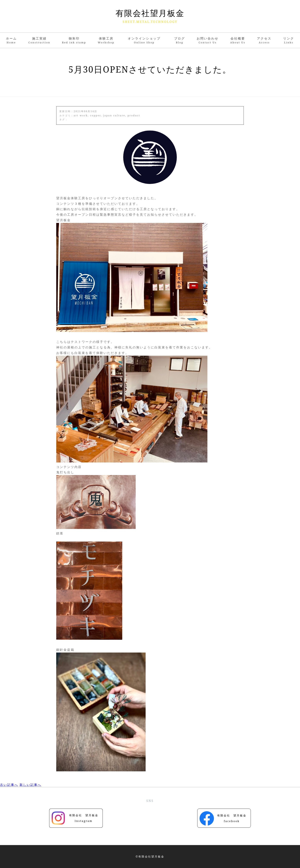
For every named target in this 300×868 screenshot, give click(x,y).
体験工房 (106, 40)
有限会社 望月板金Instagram (84, 818)
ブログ (180, 40)
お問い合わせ (208, 40)
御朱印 (74, 40)
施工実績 (39, 40)
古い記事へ (9, 785)
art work (81, 115)
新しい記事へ (30, 785)
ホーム (11, 40)
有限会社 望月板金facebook (232, 818)
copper (95, 115)
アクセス (264, 40)
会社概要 (238, 40)
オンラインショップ (145, 40)
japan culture (114, 115)
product (134, 115)
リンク (289, 40)
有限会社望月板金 (150, 13)
